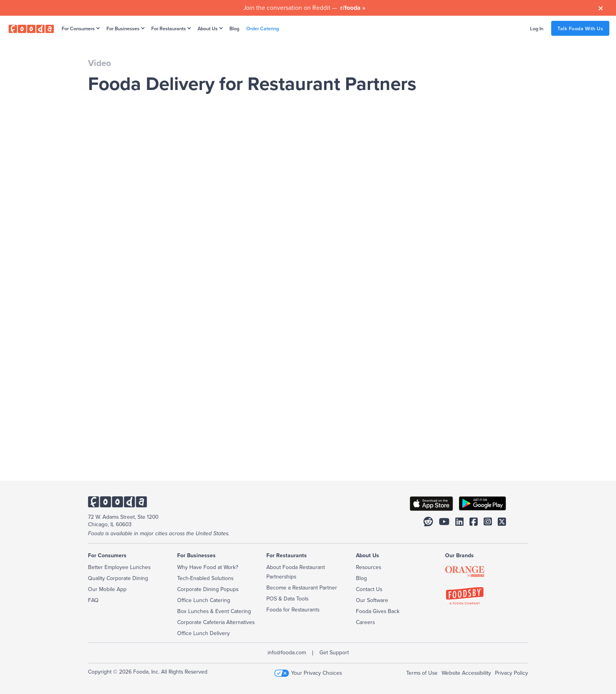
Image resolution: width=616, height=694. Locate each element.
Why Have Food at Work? (208, 567)
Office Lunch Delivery (203, 633)
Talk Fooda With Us (580, 28)
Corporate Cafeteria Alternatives (216, 622)
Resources (368, 567)
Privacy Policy (511, 673)
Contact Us (369, 589)
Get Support (334, 652)
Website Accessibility (466, 673)
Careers (365, 622)
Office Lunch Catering (204, 600)
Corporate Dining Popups (208, 589)
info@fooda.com (287, 652)
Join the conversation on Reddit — (304, 7)
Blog (234, 28)
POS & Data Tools (287, 599)
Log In (537, 28)
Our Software (372, 600)
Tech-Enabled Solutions (205, 578)
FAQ (93, 600)
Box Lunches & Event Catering (214, 611)
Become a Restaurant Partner (302, 588)
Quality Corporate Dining (118, 578)
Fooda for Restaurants (293, 610)
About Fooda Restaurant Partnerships (296, 572)
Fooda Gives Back (378, 611)
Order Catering (263, 28)
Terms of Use (422, 673)
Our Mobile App (107, 589)
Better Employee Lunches (119, 567)
